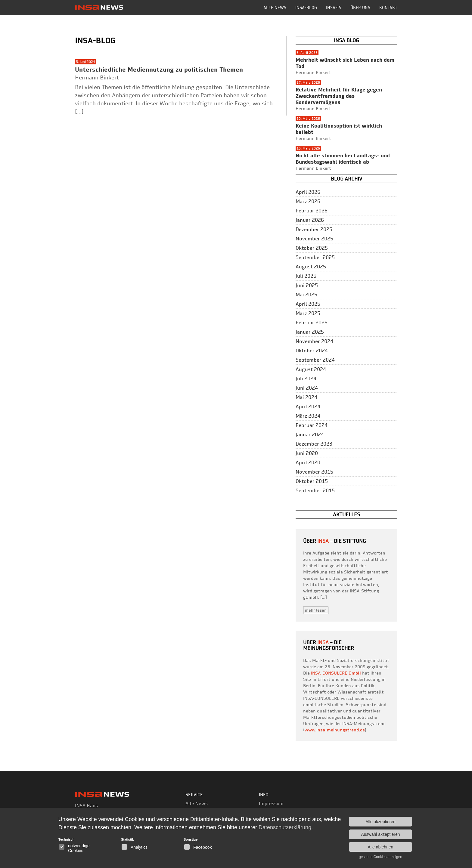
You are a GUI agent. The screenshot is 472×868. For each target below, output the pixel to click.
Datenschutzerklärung (285, 827)
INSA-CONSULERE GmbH (336, 673)
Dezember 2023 (314, 444)
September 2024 (315, 360)
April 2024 (308, 406)
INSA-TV (334, 8)
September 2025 (315, 257)
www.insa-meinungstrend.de (335, 730)
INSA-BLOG (306, 8)
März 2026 (308, 201)
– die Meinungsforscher (329, 645)
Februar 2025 (312, 323)
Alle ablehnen (381, 847)
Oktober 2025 (312, 248)
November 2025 (314, 239)
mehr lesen (316, 610)
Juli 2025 (306, 276)
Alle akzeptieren (380, 822)
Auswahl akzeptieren (380, 834)
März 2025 (308, 313)
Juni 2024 (307, 388)
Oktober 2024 (312, 351)
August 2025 (311, 267)
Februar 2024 (312, 425)
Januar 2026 (310, 220)
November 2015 (314, 472)
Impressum (271, 803)
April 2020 (308, 462)
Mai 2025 (306, 295)
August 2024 (311, 369)
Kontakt (388, 8)
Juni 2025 (307, 285)
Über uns (360, 8)
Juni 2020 (307, 453)
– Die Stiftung (342, 541)
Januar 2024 (310, 434)
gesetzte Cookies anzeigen (380, 857)
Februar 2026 (312, 211)
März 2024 (308, 416)
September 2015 (315, 490)
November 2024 (314, 341)
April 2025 (308, 304)
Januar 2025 (310, 332)
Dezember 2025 (314, 229)
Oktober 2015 (312, 481)
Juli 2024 (306, 378)
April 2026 (308, 192)
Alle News (275, 8)
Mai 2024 (306, 397)
